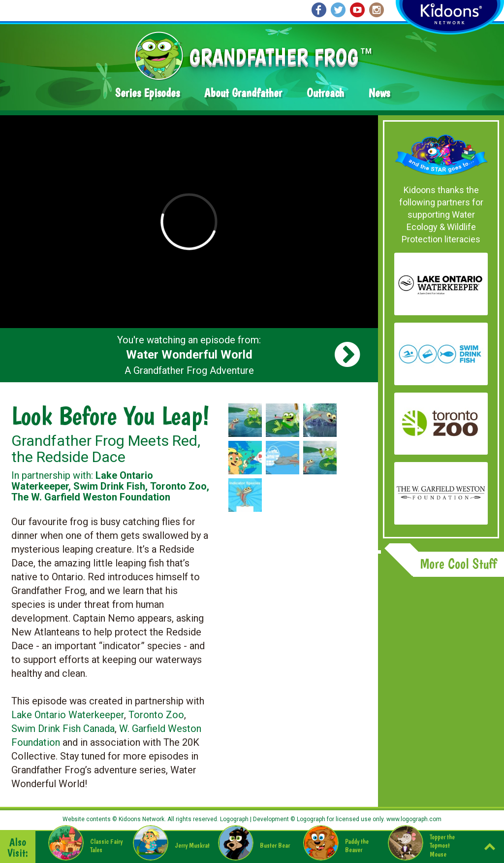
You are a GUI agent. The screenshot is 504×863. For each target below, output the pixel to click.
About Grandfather (243, 93)
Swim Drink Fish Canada (63, 729)
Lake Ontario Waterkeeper (68, 715)
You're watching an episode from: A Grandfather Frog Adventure (189, 355)
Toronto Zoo (156, 715)
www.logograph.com (413, 819)
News (379, 93)
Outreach (325, 93)
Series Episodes (147, 93)
